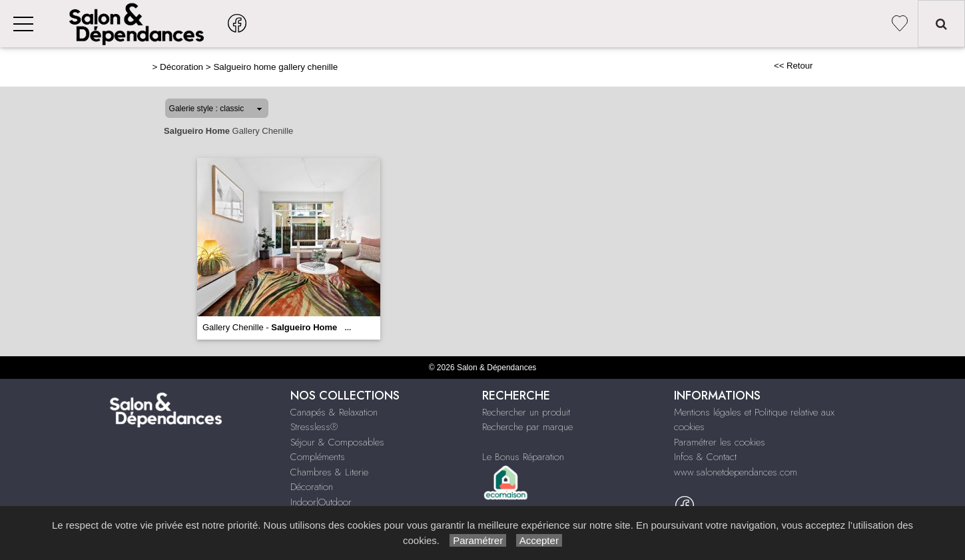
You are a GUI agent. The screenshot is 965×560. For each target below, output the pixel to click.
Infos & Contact (705, 457)
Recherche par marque (527, 427)
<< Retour (794, 66)
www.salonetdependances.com (736, 472)
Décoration (181, 67)
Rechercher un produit (526, 412)
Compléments (318, 457)
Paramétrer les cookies (720, 442)
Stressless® (314, 427)
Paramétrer (478, 540)
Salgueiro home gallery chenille (275, 67)
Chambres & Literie (329, 472)
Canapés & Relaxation (334, 412)
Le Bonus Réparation (523, 457)
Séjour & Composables (337, 442)
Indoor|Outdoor (321, 502)
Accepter (539, 540)
